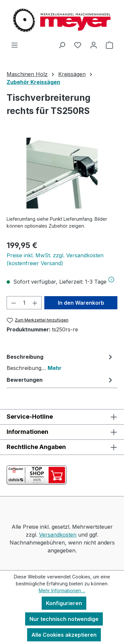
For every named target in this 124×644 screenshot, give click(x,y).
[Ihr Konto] (94, 45)
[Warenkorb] (109, 45)
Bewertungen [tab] (60, 380)
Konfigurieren (64, 603)
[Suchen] (62, 45)
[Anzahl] (24, 303)
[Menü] (15, 45)
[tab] (60, 362)
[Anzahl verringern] (14, 303)
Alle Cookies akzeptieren (64, 635)
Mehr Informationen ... (62, 590)
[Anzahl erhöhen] (35, 303)
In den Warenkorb (81, 303)
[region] (62, 173)
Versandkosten (58, 535)
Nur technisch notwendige (64, 619)
